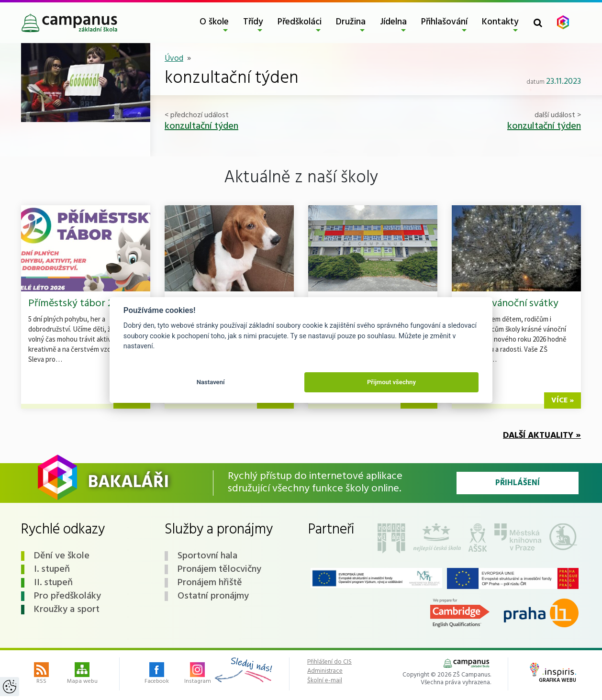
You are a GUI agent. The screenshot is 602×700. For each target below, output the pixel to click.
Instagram (198, 674)
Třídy (253, 22)
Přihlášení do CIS (329, 662)
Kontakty (500, 22)
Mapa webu (82, 674)
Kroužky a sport (67, 610)
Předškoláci (300, 22)
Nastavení (211, 382)
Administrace (325, 671)
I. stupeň (52, 569)
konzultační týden (201, 126)
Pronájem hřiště (210, 583)
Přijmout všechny (391, 382)
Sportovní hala (207, 556)
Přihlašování (444, 22)
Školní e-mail (325, 681)
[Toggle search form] (538, 23)
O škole (214, 22)
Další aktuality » (542, 436)
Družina (351, 22)
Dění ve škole (62, 556)
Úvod (174, 59)
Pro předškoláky (67, 596)
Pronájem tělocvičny (219, 569)
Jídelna (393, 22)
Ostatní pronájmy (213, 596)
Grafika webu (553, 674)
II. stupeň (53, 583)
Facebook (157, 674)
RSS (41, 674)
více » (563, 400)
